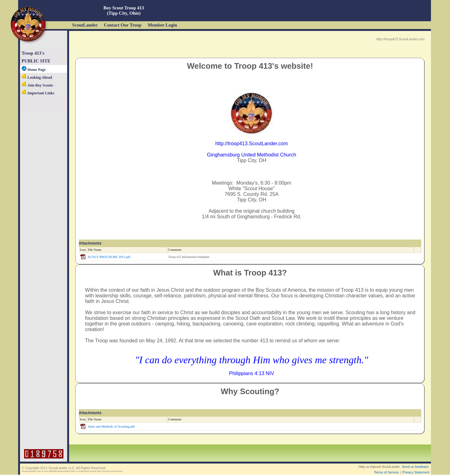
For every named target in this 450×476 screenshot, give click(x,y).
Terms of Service (386, 472)
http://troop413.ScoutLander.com (252, 144)
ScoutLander (85, 25)
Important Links (38, 93)
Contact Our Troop (122, 25)
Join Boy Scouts (37, 85)
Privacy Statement (416, 472)
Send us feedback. (416, 467)
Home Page (34, 70)
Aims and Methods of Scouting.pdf (111, 426)
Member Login (162, 25)
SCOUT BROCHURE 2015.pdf (109, 257)
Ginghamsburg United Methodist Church (251, 155)
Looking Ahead (37, 77)
